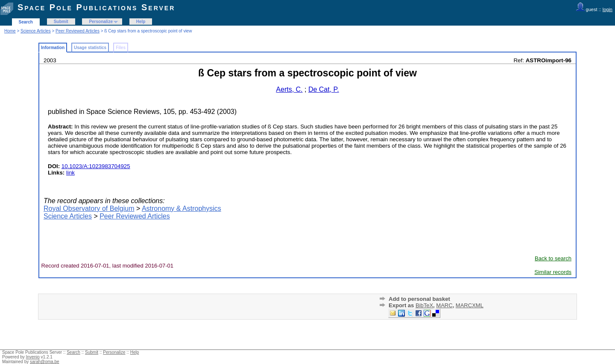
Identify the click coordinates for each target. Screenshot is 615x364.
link (70, 173)
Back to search (553, 258)
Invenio (33, 357)
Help (141, 22)
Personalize (101, 22)
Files (121, 48)
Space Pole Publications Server (96, 7)
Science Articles (36, 31)
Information (53, 48)
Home (10, 31)
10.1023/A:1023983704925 (96, 166)
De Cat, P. (324, 89)
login (608, 9)
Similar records (553, 272)
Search (26, 22)
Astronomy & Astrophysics (182, 208)
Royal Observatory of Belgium (89, 208)
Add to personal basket (419, 299)
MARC (444, 305)
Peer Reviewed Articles (78, 31)
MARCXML (470, 305)
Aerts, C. (289, 89)
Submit (61, 22)
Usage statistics (90, 48)
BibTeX (424, 305)
